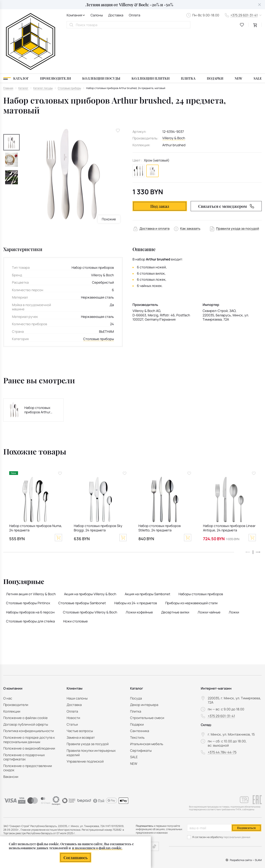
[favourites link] (242, 25)
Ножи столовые (75, 580)
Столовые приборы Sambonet (82, 562)
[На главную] (31, 21)
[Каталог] (16, 37)
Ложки (234, 571)
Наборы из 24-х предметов (136, 562)
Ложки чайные (209, 571)
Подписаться (246, 828)
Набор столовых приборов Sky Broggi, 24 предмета (98, 487)
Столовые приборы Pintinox (28, 562)
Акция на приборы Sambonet (147, 552)
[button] (258, 511)
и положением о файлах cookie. (97, 848)
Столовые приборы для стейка (30, 580)
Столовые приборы (99, 297)
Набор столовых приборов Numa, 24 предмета (36, 487)
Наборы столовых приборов (201, 552)
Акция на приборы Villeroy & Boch (90, 552)
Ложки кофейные (139, 571)
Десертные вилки (175, 571)
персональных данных (237, 837)
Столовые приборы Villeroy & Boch (90, 571)
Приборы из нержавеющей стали (191, 562)
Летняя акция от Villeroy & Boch (31, 552)
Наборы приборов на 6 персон (30, 571)
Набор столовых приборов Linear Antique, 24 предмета (229, 487)
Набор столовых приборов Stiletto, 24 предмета (160, 487)
